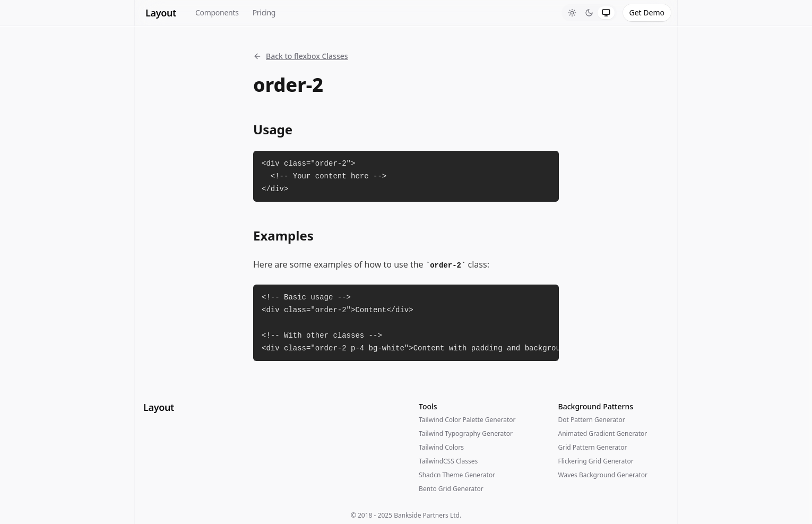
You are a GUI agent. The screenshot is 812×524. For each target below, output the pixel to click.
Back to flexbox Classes (301, 56)
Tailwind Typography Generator (466, 433)
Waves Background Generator (603, 475)
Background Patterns (596, 406)
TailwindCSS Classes (448, 461)
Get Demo (647, 12)
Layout (161, 13)
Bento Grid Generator (451, 489)
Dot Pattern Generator (592, 420)
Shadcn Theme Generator (457, 475)
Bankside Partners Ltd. (427, 515)
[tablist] (589, 13)
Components (217, 12)
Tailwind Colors (441, 447)
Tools (428, 406)
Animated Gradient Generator (603, 433)
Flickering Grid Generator (596, 461)
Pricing (264, 12)
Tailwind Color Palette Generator (467, 420)
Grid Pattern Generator (593, 447)
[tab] (572, 13)
